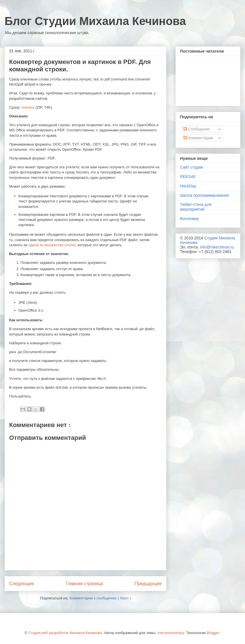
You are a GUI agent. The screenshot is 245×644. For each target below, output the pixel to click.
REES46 (188, 177)
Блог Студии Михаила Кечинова (95, 21)
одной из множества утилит (52, 245)
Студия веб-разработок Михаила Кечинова (65, 633)
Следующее (22, 584)
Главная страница (84, 584)
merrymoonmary (171, 633)
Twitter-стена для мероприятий (196, 207)
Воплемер (189, 219)
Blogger (213, 633)
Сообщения (197, 129)
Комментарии (198, 138)
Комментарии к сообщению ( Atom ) (100, 598)
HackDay (188, 186)
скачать (28, 107)
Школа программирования (204, 195)
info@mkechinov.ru (217, 247)
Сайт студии (191, 167)
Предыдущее (148, 584)
